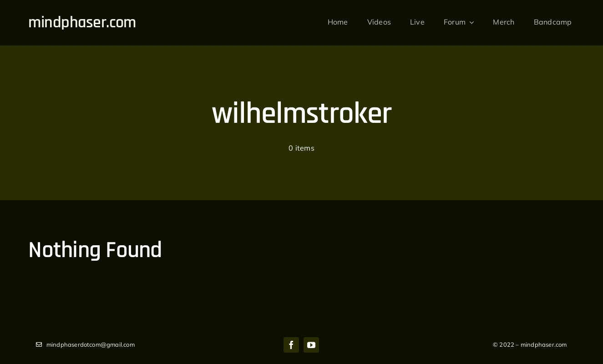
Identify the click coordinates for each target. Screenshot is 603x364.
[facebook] (291, 345)
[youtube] (311, 345)
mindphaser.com (82, 23)
